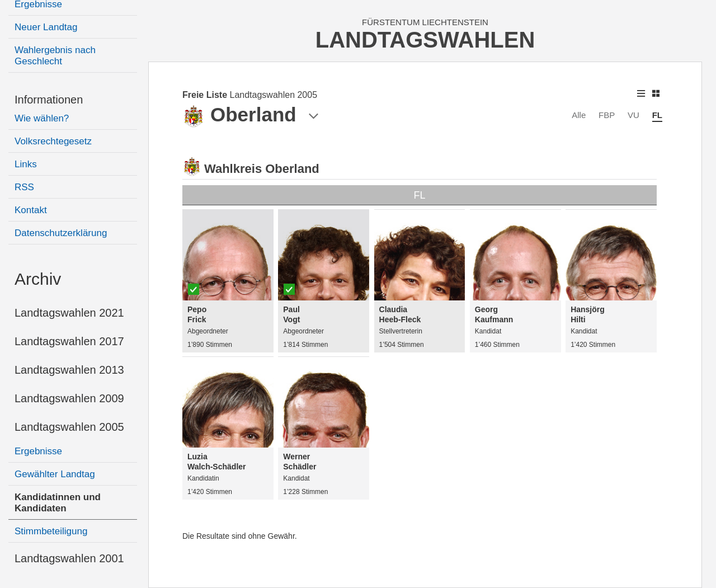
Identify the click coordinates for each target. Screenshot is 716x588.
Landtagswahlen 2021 (69, 313)
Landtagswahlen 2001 (69, 558)
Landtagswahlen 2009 (69, 398)
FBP (607, 115)
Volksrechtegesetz (53, 141)
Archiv (38, 279)
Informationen (49, 100)
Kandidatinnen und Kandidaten (58, 503)
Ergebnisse (38, 451)
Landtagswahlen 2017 (69, 341)
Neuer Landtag (46, 27)
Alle (579, 115)
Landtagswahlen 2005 (69, 427)
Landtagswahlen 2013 (69, 370)
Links (26, 164)
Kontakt (31, 210)
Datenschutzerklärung (61, 233)
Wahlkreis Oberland (262, 169)
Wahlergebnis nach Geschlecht (55, 56)
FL (657, 115)
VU (633, 115)
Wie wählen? (42, 118)
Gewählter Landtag (55, 474)
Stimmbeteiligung (51, 531)
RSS (24, 187)
